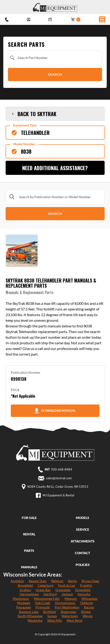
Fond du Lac (67, 585)
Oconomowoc (65, 603)
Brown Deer (91, 581)
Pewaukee (24, 607)
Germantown (29, 594)
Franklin (86, 585)
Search (55, 74)
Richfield (49, 612)
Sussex (52, 616)
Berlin (73, 581)
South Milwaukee (30, 616)
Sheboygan (68, 612)
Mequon (71, 599)
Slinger (86, 612)
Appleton (17, 581)
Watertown (70, 616)
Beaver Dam (38, 581)
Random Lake (29, 612)
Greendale (63, 590)
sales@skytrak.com (59, 478)
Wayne (88, 616)
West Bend (75, 620)
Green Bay (43, 590)
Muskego (24, 603)
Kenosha (84, 594)
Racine (89, 607)
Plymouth (43, 607)
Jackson (67, 594)
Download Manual (55, 411)
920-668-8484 (62, 469)
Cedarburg (46, 585)
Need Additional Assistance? (55, 168)
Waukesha (35, 620)
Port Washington (67, 607)
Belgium (57, 581)
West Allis (55, 620)
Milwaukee (89, 599)
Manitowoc (21, 599)
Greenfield (83, 590)
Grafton (25, 590)
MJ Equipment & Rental (58, 495)
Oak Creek (42, 603)
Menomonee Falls (47, 599)
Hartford (50, 594)
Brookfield (25, 585)
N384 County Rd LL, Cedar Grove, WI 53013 (58, 487)
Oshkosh (87, 603)
